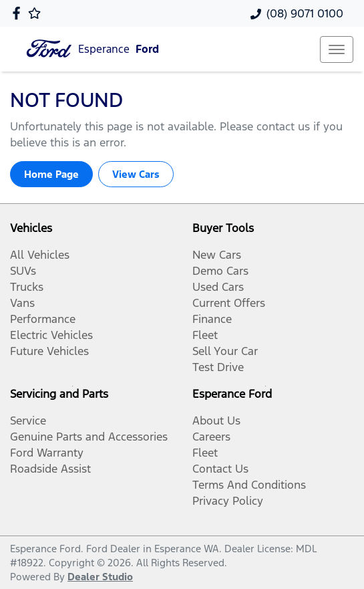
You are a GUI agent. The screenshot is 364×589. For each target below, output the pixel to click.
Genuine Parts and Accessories (89, 437)
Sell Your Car (225, 351)
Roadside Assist (50, 469)
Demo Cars (220, 271)
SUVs (23, 271)
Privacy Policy (228, 501)
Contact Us (220, 469)
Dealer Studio (100, 577)
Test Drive (218, 367)
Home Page (51, 174)
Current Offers (229, 303)
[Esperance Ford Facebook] (19, 13)
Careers (211, 437)
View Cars (136, 174)
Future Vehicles (49, 351)
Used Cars (218, 287)
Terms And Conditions (249, 485)
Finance (212, 319)
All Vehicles (40, 255)
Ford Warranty (47, 453)
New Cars (217, 255)
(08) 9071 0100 (305, 13)
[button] (337, 49)
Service (28, 421)
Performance (43, 319)
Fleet (205, 335)
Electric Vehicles (51, 335)
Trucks (27, 287)
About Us (216, 421)
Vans (22, 303)
